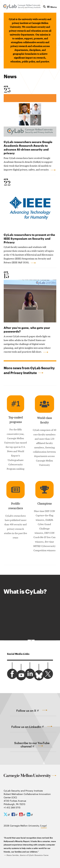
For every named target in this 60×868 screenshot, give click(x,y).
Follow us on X (33, 712)
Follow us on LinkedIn (33, 729)
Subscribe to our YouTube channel (32, 746)
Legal (44, 826)
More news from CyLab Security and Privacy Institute (29, 370)
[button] (50, 7)
